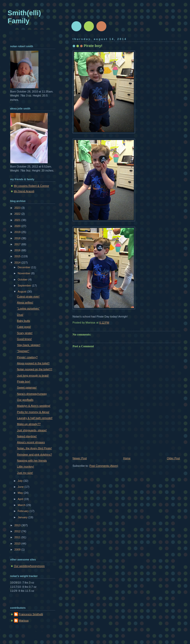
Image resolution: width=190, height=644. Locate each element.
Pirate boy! (24, 381)
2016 (18, 250)
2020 (18, 226)
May (21, 493)
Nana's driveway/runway (32, 394)
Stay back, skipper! (29, 345)
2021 (18, 220)
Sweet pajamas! (27, 387)
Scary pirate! (25, 333)
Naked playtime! (27, 436)
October (23, 279)
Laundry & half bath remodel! (35, 418)
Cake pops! (24, 327)
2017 (18, 244)
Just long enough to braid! (33, 375)
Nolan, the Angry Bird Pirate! (34, 448)
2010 (18, 543)
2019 (18, 232)
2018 (18, 238)
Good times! (24, 339)
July (21, 481)
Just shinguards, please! (32, 430)
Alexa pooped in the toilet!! (33, 363)
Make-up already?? (29, 424)
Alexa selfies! (25, 302)
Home (127, 458)
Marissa (24, 620)
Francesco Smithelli (31, 614)
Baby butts (23, 321)
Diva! (20, 315)
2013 (18, 525)
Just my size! (25, 473)
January (23, 517)
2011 (18, 537)
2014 (18, 262)
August (22, 291)
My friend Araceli (24, 191)
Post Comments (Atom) (104, 466)
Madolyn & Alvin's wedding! (34, 406)
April (21, 499)
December (24, 267)
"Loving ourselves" (28, 308)
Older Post (173, 458)
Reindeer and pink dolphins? (34, 454)
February (24, 511)
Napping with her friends (32, 460)
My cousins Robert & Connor (32, 186)
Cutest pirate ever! (28, 296)
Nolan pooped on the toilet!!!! (35, 369)
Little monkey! (25, 466)
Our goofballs (25, 400)
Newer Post (80, 458)
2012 (18, 531)
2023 (18, 208)
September (25, 285)
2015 (18, 256)
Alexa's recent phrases (31, 442)
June (21, 487)
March (22, 505)
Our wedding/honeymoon (29, 566)
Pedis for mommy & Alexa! (33, 412)
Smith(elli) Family (24, 17)
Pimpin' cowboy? (27, 357)
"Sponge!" (23, 351)
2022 (18, 214)
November (24, 273)
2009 (18, 549)
